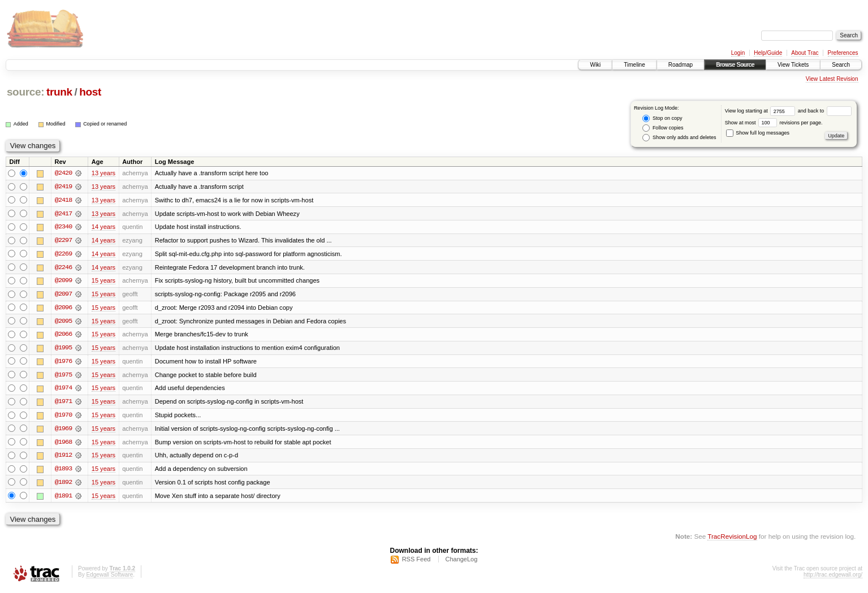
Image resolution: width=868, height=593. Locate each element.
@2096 (63, 309)
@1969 (63, 431)
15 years (103, 282)
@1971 (63, 404)
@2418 (63, 200)
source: (25, 92)
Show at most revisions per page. (774, 123)
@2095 (63, 322)
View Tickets (793, 65)
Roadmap (681, 65)
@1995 (63, 349)
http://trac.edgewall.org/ (833, 578)
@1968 (63, 444)
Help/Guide (768, 53)
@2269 (63, 254)
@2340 (63, 227)
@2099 (63, 282)
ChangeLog (461, 562)
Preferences (843, 53)
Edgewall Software (109, 578)
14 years (103, 227)
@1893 (63, 471)
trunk (59, 92)
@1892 (63, 485)
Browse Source (735, 65)
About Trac (805, 53)
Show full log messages (758, 133)
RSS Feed (416, 562)
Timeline (634, 65)
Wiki (595, 65)
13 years (103, 173)
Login (738, 53)
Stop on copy (662, 118)
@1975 (63, 376)
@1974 (63, 390)
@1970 (63, 417)
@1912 (63, 458)
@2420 (63, 173)
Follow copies (663, 128)
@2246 (63, 268)
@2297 (63, 241)
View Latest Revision (832, 79)
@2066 (63, 336)
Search (841, 65)
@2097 (63, 295)
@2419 (63, 187)
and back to (825, 111)
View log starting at (761, 111)
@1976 (63, 363)
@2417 (63, 214)
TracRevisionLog (732, 540)
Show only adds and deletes (679, 138)
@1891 (63, 499)
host (90, 92)
